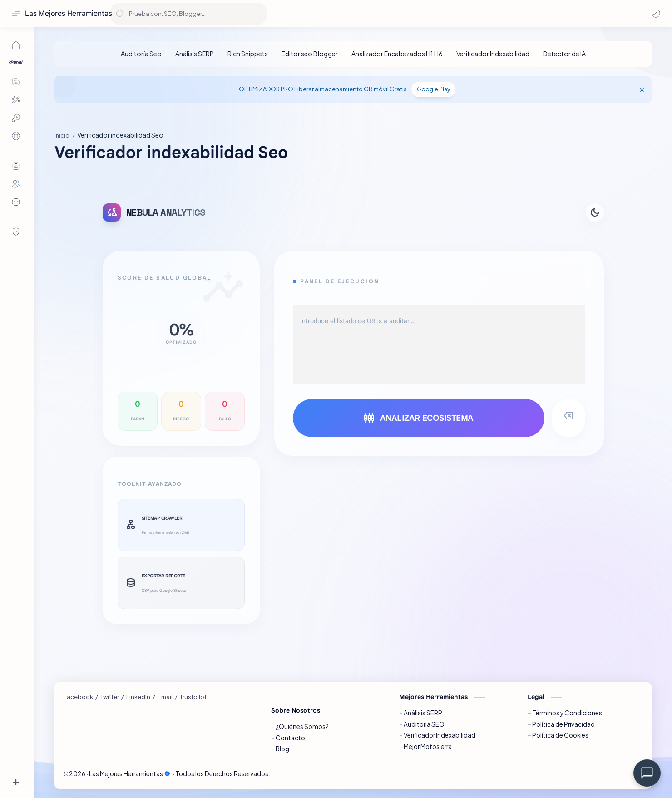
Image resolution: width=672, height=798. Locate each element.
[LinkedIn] (138, 697)
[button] (656, 14)
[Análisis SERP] (195, 54)
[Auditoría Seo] (141, 54)
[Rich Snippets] (248, 54)
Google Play (433, 89)
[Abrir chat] (647, 773)
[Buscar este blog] (188, 14)
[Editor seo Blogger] (310, 54)
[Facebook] (78, 697)
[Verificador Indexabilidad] (493, 54)
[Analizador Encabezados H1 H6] (397, 54)
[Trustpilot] (193, 697)
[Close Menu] (642, 89)
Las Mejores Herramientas (69, 14)
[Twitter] (110, 697)
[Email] (165, 697)
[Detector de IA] (564, 54)
